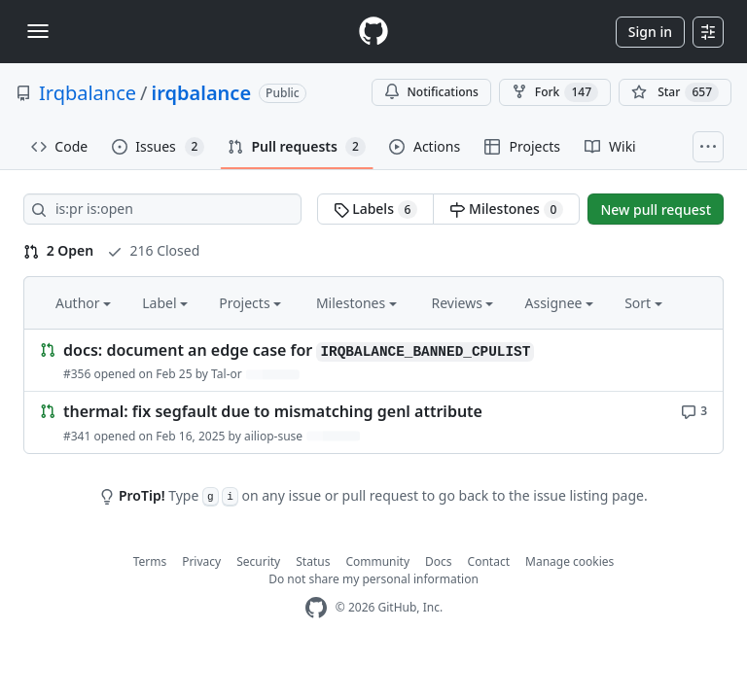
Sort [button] (643, 303)
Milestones (506, 209)
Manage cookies (569, 561)
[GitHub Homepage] (316, 608)
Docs (439, 561)
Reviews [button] (462, 303)
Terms (150, 561)
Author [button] (83, 303)
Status (313, 561)
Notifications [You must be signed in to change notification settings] (431, 92)
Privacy (201, 561)
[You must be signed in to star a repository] (675, 92)
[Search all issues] (162, 209)
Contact (489, 561)
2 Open (58, 250)
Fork (555, 92)
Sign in (650, 32)
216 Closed (153, 250)
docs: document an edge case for (299, 350)
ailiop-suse (273, 436)
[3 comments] (694, 410)
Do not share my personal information (373, 579)
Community (377, 561)
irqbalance (202, 93)
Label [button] (165, 303)
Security (258, 561)
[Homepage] (373, 32)
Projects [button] (250, 303)
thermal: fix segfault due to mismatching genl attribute (273, 412)
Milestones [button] (356, 303)
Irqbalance (88, 93)
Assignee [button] (559, 303)
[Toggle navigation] (38, 31)
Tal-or (227, 374)
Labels (376, 209)
